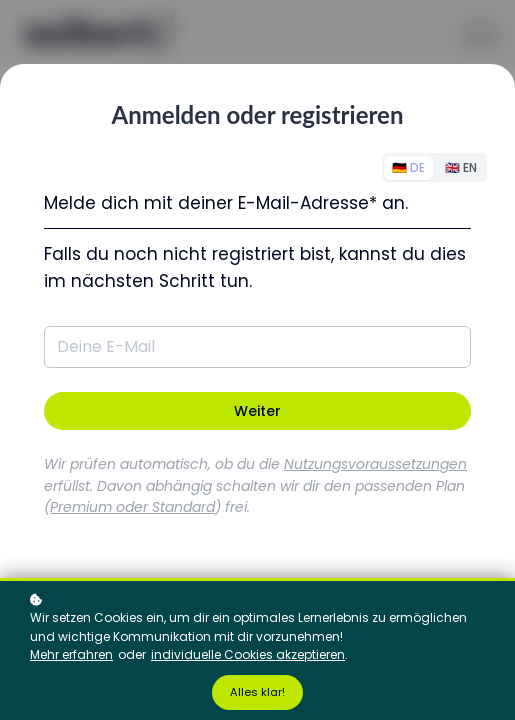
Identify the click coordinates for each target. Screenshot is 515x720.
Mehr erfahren (71, 654)
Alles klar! (257, 692)
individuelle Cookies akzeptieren (248, 654)
